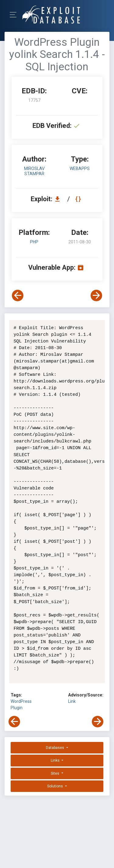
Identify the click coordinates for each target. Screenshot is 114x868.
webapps (80, 169)
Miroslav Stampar (34, 171)
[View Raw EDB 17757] (79, 199)
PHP (34, 242)
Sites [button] (55, 773)
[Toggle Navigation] (15, 15)
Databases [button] (55, 748)
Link (72, 701)
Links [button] (56, 760)
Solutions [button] (55, 786)
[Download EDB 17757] (59, 199)
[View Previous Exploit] (18, 295)
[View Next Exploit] (96, 295)
